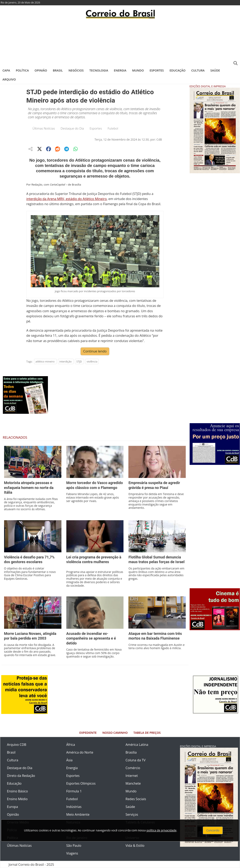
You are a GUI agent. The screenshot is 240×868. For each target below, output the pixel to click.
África (71, 745)
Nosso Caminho (115, 733)
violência (92, 361)
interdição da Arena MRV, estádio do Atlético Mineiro (67, 199)
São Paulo (74, 846)
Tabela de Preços (147, 733)
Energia (120, 70)
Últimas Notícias (44, 128)
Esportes (157, 70)
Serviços (132, 814)
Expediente (88, 733)
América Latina (137, 745)
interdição (66, 361)
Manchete (133, 783)
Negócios (76, 70)
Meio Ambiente (78, 814)
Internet (132, 776)
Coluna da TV (136, 760)
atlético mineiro (45, 361)
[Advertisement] (120, 42)
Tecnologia (99, 70)
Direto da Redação (21, 776)
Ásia (70, 760)
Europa (12, 807)
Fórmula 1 (74, 791)
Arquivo (9, 79)
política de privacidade (161, 830)
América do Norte (80, 752)
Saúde (215, 70)
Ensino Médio (17, 799)
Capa (6, 70)
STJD (79, 361)
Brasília (131, 752)
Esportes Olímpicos (81, 783)
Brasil (58, 70)
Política (22, 70)
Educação (178, 70)
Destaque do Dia (72, 128)
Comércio (133, 768)
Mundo (138, 70)
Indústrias (74, 807)
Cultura (198, 70)
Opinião (41, 70)
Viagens (72, 853)
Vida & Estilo (135, 846)
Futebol (113, 128)
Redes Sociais (136, 799)
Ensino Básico (17, 791)
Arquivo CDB (17, 745)
